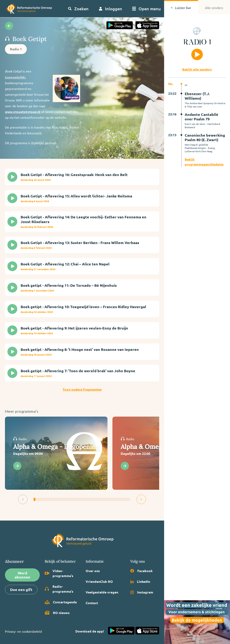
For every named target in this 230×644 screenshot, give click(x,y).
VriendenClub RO (99, 581)
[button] (23, 499)
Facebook (141, 571)
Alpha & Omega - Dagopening (56, 447)
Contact (92, 603)
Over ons (93, 571)
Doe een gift (21, 589)
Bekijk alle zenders (197, 69)
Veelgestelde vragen (102, 592)
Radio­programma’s (59, 589)
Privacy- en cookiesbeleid (23, 631)
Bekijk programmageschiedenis (204, 162)
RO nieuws (57, 613)
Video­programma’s (59, 573)
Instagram (142, 592)
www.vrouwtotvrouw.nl (23, 112)
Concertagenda (61, 602)
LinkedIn (140, 581)
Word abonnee (22, 575)
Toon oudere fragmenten (82, 389)
